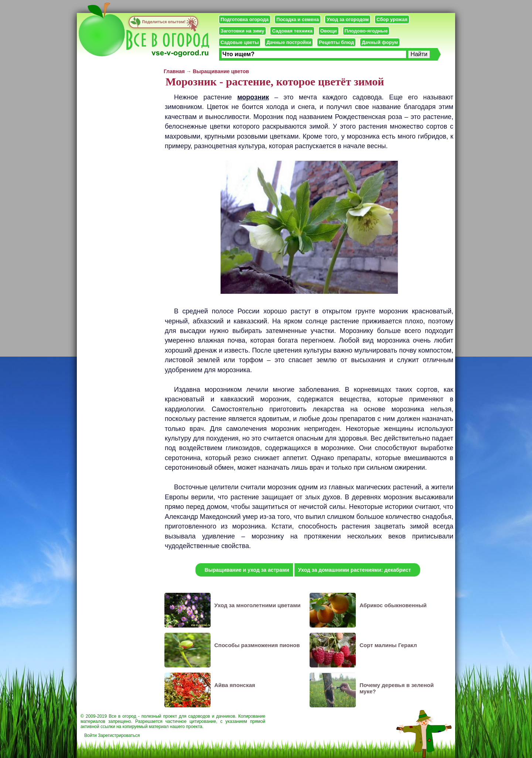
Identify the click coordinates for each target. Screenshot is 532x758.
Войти (91, 735)
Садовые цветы (240, 42)
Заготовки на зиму (242, 31)
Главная (174, 71)
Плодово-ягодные (366, 31)
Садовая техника (292, 31)
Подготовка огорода (245, 19)
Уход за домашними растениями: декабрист (355, 570)
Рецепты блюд (336, 42)
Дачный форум (380, 42)
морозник (253, 97)
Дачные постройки (289, 42)
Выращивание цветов (221, 71)
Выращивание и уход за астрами (247, 570)
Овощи (329, 31)
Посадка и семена (298, 19)
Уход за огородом (348, 19)
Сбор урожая (392, 19)
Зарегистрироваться (119, 735)
